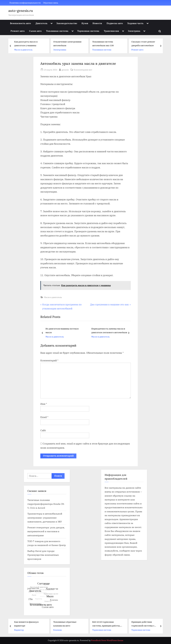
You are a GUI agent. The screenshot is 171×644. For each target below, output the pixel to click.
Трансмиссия (111, 31)
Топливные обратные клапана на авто (66, 624)
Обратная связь (51, 3)
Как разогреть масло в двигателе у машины (27, 44)
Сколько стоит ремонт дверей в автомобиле (144, 44)
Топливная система (57, 31)
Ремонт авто (18, 31)
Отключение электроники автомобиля (68, 44)
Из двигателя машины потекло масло (62, 330)
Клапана (59, 630)
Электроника (61, 50)
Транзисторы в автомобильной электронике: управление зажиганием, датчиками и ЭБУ (45, 518)
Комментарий (49, 361)
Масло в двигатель (24, 50)
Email (44, 417)
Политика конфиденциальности (25, 3)
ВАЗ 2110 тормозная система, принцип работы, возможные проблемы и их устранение (108, 624)
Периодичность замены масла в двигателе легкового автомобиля (109, 330)
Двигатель (41, 23)
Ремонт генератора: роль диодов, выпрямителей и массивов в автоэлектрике (46, 531)
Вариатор (20, 630)
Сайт (43, 430)
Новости (97, 23)
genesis (65, 69)
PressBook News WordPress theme (107, 640)
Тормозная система (88, 31)
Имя (44, 404)
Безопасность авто (20, 23)
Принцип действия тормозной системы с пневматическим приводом (147, 624)
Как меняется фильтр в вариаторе (27, 624)
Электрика (134, 31)
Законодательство (67, 23)
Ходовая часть (135, 23)
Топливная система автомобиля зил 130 (104, 44)
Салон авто (35, 31)
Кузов (85, 23)
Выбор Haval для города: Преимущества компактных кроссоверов (43, 555)
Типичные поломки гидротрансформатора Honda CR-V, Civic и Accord (46, 504)
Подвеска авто (115, 23)
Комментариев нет (83, 70)
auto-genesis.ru (21, 11)
